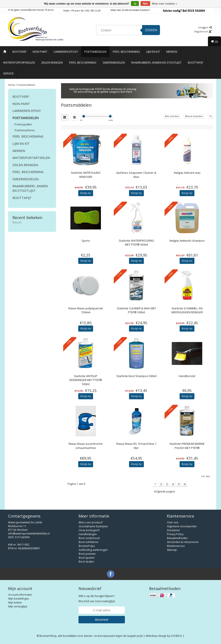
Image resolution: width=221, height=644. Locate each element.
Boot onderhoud (89, 538)
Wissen (17, 222)
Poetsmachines (25, 130)
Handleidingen (88, 534)
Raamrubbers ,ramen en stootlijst (156, 62)
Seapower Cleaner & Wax (136, 175)
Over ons (173, 522)
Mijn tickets (15, 603)
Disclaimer (173, 530)
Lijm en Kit (153, 52)
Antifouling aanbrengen (93, 550)
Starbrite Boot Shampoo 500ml (136, 376)
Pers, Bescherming (83, 62)
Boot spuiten (87, 558)
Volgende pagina (164, 491)
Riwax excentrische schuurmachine (86, 446)
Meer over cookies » (165, 4)
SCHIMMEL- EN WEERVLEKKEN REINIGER (187, 310)
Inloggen (205, 27)
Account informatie (20, 595)
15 (210, 116)
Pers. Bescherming (126, 52)
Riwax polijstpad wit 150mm (86, 310)
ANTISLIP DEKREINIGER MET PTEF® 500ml (86, 380)
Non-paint (40, 52)
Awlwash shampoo (187, 241)
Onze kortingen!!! (89, 530)
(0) (214, 42)
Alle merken (172, 116)
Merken (172, 52)
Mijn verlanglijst (18, 606)
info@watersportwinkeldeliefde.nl (29, 534)
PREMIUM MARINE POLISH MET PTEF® (187, 446)
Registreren (203, 31)
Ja (135, 4)
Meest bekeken (194, 116)
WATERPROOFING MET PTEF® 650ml (136, 243)
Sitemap (172, 550)
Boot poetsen (87, 554)
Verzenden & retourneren (183, 542)
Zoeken (151, 30)
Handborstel (187, 376)
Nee (145, 4)
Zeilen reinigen (52, 62)
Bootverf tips (87, 546)
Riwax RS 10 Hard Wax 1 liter (136, 446)
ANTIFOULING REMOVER (86, 175)
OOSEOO (177, 636)
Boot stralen (86, 562)
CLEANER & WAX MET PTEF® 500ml (136, 310)
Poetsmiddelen (95, 52)
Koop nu (86, 193)
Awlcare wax (187, 173)
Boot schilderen (88, 542)
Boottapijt (196, 62)
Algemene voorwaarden (182, 526)
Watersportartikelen (19, 62)
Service (8, 73)
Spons (86, 241)
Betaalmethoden (177, 538)
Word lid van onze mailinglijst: (97, 598)
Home (12, 85)
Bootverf (19, 52)
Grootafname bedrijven (93, 526)
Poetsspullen (23, 124)
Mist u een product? (91, 522)
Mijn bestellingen (19, 599)
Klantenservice (176, 546)
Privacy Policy (175, 534)
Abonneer (102, 620)
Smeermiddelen (114, 62)
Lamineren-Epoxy (66, 52)
